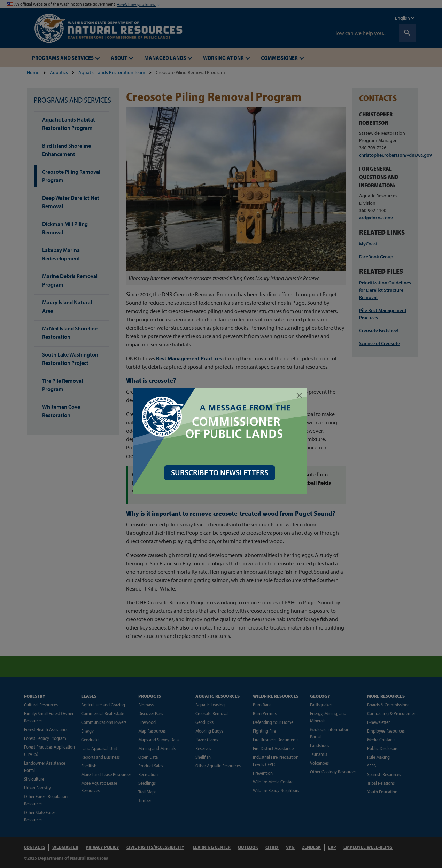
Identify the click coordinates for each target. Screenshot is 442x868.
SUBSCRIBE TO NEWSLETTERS (221, 472)
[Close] (301, 396)
